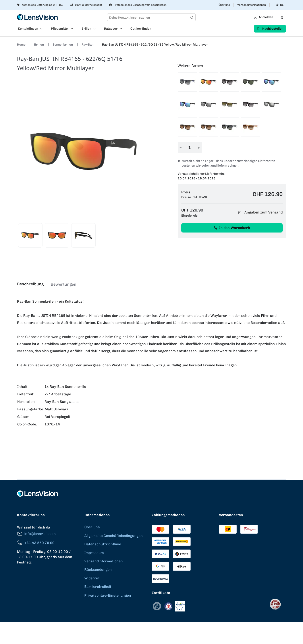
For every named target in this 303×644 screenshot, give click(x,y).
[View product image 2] (57, 235)
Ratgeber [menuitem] (111, 29)
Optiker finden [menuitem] (141, 29)
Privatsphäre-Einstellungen (108, 595)
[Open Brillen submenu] (96, 29)
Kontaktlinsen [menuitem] (28, 29)
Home (22, 45)
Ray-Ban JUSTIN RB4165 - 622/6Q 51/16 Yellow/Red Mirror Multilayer (155, 45)
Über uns (224, 5)
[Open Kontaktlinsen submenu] (43, 29)
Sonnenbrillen (63, 45)
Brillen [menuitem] (86, 29)
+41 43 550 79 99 (36, 543)
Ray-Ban (88, 45)
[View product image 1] (30, 235)
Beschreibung (30, 284)
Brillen (39, 45)
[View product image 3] (83, 235)
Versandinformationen (252, 5)
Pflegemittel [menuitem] (60, 29)
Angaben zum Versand (260, 212)
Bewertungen (64, 284)
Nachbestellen (270, 29)
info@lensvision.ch (36, 534)
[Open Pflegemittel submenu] (73, 29)
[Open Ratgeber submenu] (122, 29)
